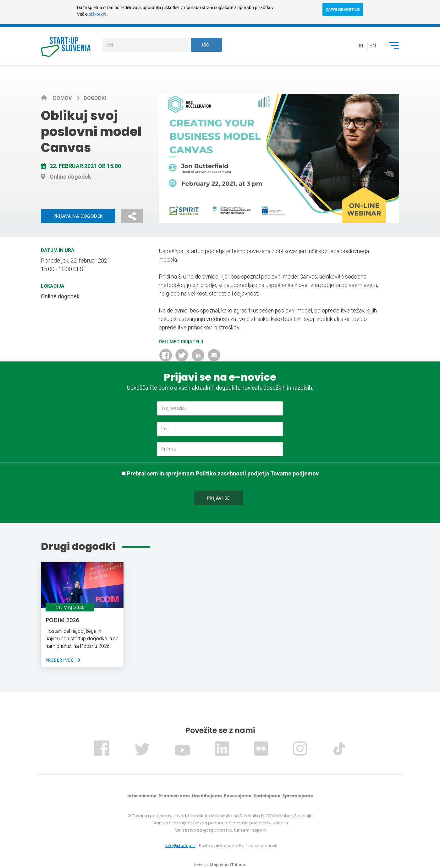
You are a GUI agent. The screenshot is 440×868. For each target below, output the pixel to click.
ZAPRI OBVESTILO (343, 10)
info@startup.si (180, 846)
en (373, 46)
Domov (63, 98)
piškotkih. (98, 14)
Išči (206, 45)
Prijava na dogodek (78, 216)
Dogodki (95, 98)
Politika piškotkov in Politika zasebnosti (238, 846)
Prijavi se (218, 498)
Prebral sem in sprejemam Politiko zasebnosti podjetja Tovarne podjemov (223, 473)
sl (362, 46)
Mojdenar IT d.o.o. (228, 865)
